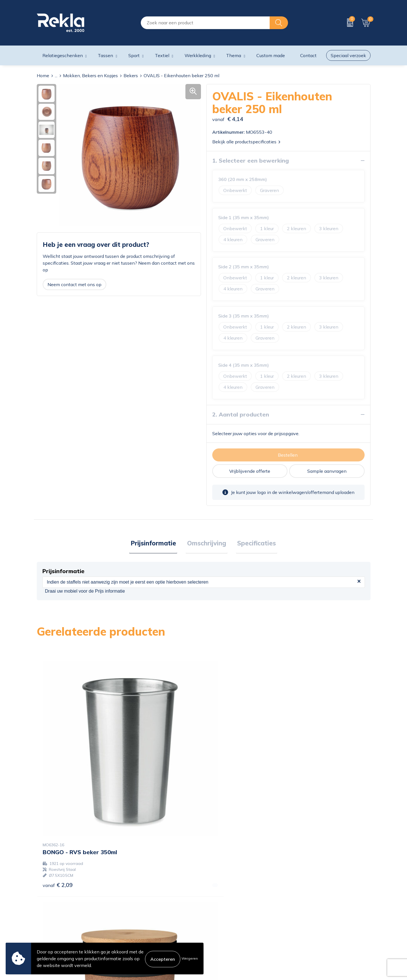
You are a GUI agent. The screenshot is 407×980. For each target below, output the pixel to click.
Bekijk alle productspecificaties (246, 142)
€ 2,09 (58, 791)
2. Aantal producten (241, 414)
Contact (215, 895)
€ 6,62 (308, 791)
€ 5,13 (224, 791)
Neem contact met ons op (74, 284)
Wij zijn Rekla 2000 (142, 913)
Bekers (131, 75)
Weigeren (190, 958)
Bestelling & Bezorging (230, 904)
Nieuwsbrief (134, 922)
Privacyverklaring (309, 904)
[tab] (156, 544)
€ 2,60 (141, 791)
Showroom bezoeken (144, 940)
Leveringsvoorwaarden (315, 922)
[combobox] (205, 23)
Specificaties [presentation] (254, 544)
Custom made (271, 55)
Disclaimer (302, 913)
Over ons (131, 895)
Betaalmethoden (224, 913)
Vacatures (132, 904)
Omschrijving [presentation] (207, 544)
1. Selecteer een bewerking (251, 160)
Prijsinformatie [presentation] (156, 544)
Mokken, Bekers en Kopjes (90, 75)
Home (43, 75)
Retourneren (219, 922)
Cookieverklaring (309, 895)
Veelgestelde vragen (143, 931)
